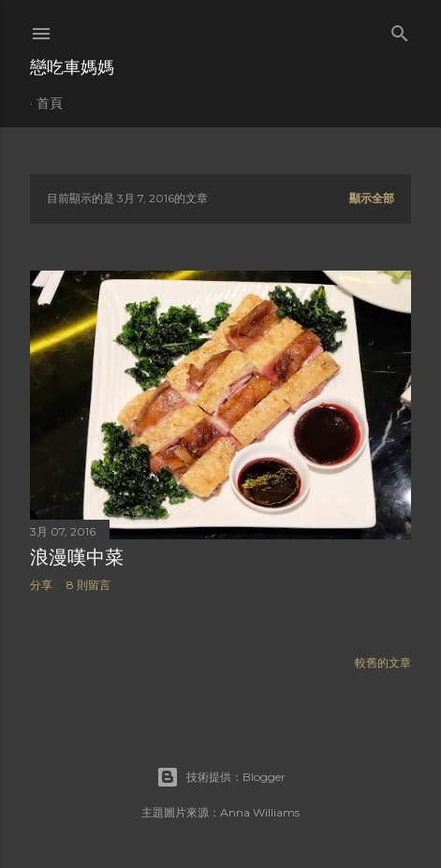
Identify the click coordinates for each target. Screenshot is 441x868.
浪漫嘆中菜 (77, 557)
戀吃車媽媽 (72, 67)
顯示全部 (372, 198)
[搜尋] (400, 29)
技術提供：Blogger (221, 777)
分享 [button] (41, 585)
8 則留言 (88, 585)
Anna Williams (260, 812)
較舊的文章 (383, 662)
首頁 (50, 103)
